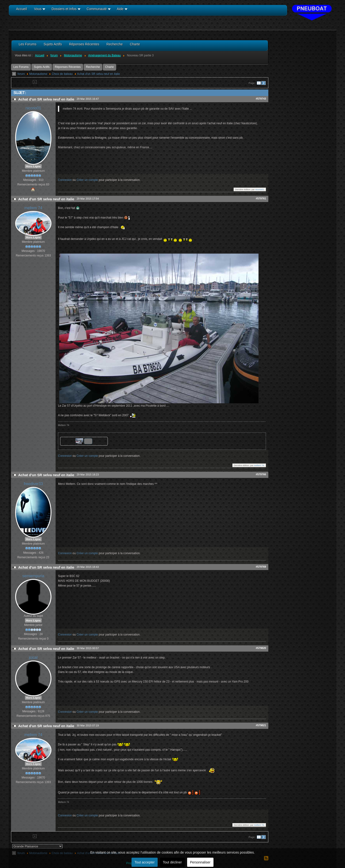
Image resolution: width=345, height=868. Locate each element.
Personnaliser (200, 862)
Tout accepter (144, 862)
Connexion (65, 180)
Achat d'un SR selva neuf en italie (99, 74)
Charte (109, 67)
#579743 (261, 99)
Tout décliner (172, 862)
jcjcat (33, 657)
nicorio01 (33, 108)
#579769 (261, 567)
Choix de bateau (62, 74)
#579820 (261, 648)
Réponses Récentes (68, 67)
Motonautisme (38, 74)
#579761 (261, 198)
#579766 (261, 474)
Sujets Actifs (42, 67)
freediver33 (33, 484)
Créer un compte (87, 180)
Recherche (93, 67)
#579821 (261, 725)
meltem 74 (33, 208)
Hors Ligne (33, 166)
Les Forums (21, 67)
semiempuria (33, 576)
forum (21, 74)
